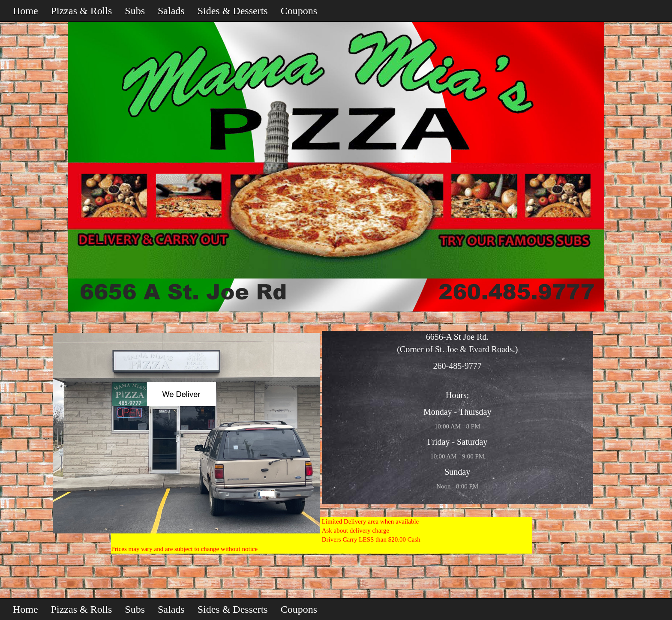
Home (25, 11)
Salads (171, 11)
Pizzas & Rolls (82, 11)
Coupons (299, 11)
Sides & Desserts (233, 11)
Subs (135, 11)
